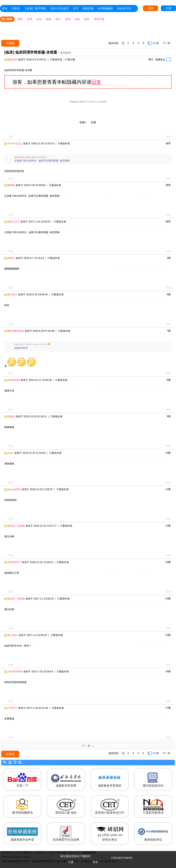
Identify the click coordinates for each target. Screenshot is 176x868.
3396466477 (14, 562)
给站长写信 (124, 8)
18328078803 (15, 672)
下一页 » (88, 746)
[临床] (9, 52)
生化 (39, 19)
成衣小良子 (14, 222)
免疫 (77, 19)
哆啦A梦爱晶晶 (16, 331)
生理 (29, 19)
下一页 (167, 43)
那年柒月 (12, 295)
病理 (68, 19)
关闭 (172, 855)
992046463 (14, 380)
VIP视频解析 (105, 8)
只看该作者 (56, 60)
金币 (76, 8)
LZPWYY (13, 708)
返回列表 (113, 43)
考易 (20, 19)
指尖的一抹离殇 (16, 526)
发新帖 (10, 43)
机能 (49, 19)
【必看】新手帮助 (35, 8)
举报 (168, 137)
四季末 (11, 258)
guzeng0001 (14, 489)
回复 (96, 82)
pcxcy (11, 453)
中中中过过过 (15, 144)
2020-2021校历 (59, 8)
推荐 (168, 143)
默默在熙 (12, 60)
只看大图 (70, 60)
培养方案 (99, 19)
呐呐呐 (11, 185)
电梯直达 (160, 59)
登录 (151, 8)
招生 (87, 19)
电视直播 (88, 8)
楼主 (151, 59)
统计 (58, 19)
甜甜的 (11, 416)
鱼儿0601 (13, 635)
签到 (5, 8)
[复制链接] (65, 53)
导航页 (16, 8)
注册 (168, 8)
